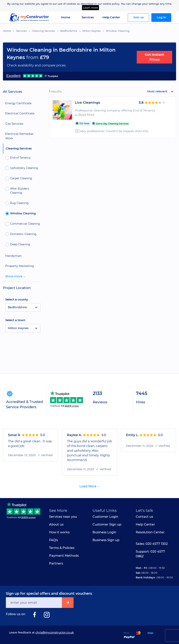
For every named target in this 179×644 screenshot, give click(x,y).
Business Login (104, 532)
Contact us (144, 517)
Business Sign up (106, 540)
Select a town (15, 320)
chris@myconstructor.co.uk (55, 633)
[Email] (34, 603)
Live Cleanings (88, 102)
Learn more (90, 8)
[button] (23, 307)
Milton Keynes (92, 31)
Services (21, 31)
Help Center (111, 17)
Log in (161, 17)
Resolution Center (150, 532)
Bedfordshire (69, 31)
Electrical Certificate (20, 113)
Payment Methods (64, 556)
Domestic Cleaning (21, 234)
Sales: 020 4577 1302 (152, 544)
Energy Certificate (18, 103)
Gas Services (14, 124)
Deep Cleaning (18, 245)
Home (66, 17)
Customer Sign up (107, 524)
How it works (59, 532)
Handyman (13, 256)
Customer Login (105, 517)
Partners (56, 563)
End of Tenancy (18, 158)
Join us (138, 17)
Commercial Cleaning (23, 224)
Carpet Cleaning (19, 178)
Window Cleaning (118, 31)
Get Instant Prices (154, 57)
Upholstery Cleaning (22, 168)
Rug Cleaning (17, 203)
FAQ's (53, 540)
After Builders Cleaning (17, 191)
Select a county (17, 299)
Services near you (63, 517)
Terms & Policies (62, 548)
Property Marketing (19, 266)
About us (56, 524)
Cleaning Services (43, 31)
